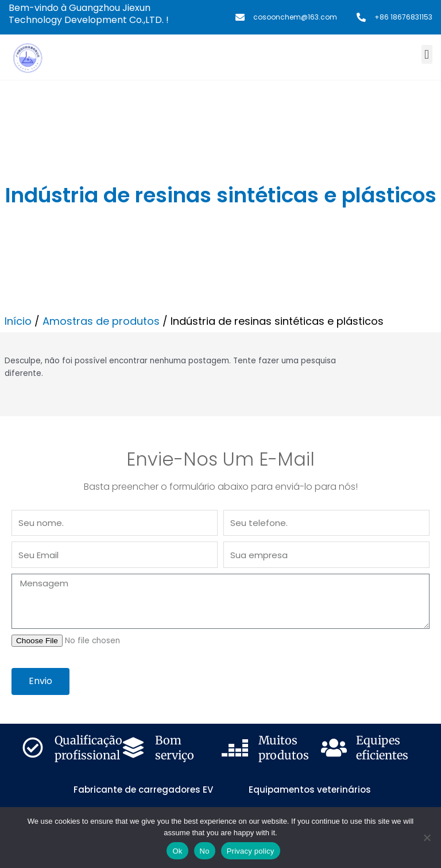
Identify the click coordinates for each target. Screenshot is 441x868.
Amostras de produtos (101, 321)
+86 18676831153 (403, 17)
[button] (427, 54)
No (205, 851)
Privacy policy (251, 851)
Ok (177, 851)
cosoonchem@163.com (295, 17)
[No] (427, 838)
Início (18, 321)
